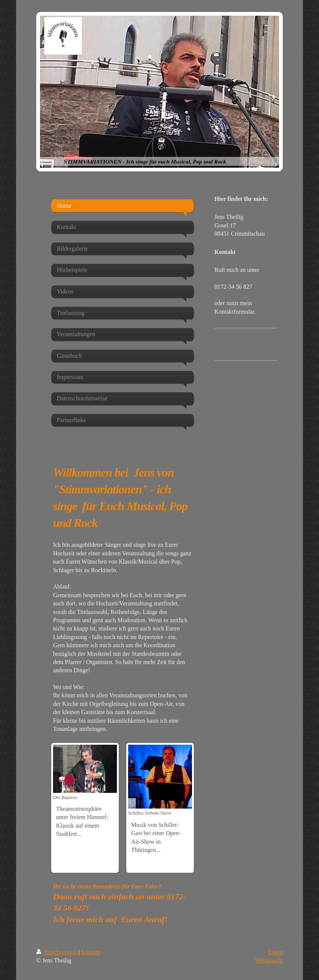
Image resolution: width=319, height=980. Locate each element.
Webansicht (269, 960)
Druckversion (57, 952)
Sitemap (91, 952)
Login (276, 952)
